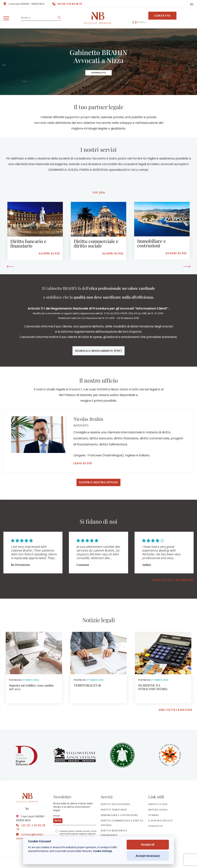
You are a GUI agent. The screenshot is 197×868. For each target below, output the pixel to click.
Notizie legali (158, 810)
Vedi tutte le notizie (175, 710)
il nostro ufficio (160, 821)
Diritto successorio (115, 804)
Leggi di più (83, 463)
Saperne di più (98, 73)
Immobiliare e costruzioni (119, 815)
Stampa (154, 815)
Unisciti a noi (158, 804)
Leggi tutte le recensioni (173, 580)
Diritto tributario (114, 810)
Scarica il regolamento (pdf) (99, 351)
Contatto (162, 16)
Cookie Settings (103, 851)
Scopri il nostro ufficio (98, 482)
